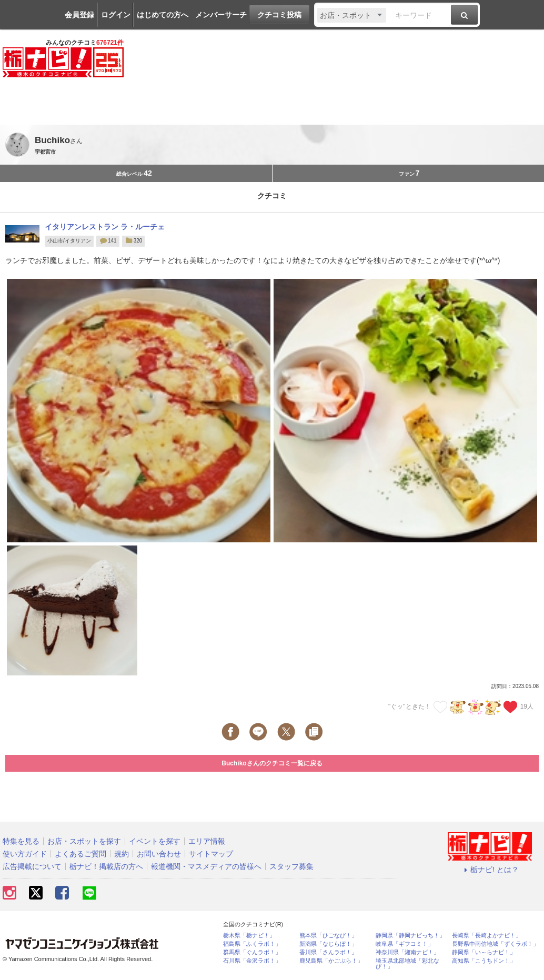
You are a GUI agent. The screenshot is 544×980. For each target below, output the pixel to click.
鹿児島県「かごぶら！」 (331, 961)
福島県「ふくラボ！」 (252, 944)
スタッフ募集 (291, 866)
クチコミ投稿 (279, 15)
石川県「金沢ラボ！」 (252, 961)
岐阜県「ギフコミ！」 (405, 944)
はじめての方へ (163, 15)
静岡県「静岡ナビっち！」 (410, 936)
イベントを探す (155, 841)
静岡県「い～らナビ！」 (484, 952)
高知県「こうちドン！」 (484, 961)
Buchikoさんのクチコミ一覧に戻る (272, 763)
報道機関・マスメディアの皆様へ (206, 866)
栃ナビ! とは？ (490, 870)
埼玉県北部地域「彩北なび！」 (407, 964)
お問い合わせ (159, 854)
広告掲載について (32, 866)
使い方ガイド (25, 854)
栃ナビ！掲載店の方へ (106, 866)
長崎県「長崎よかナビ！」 (487, 936)
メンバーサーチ (221, 15)
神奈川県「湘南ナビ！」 (407, 952)
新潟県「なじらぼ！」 (328, 944)
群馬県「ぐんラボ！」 (252, 952)
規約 (122, 854)
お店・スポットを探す (84, 841)
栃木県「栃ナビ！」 (249, 936)
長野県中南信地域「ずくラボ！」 (495, 944)
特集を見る (21, 841)
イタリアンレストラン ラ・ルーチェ (105, 227)
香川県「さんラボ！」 (328, 952)
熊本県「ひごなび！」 (328, 936)
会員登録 (79, 15)
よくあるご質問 (80, 854)
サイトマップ (211, 854)
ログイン (116, 15)
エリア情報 (207, 841)
